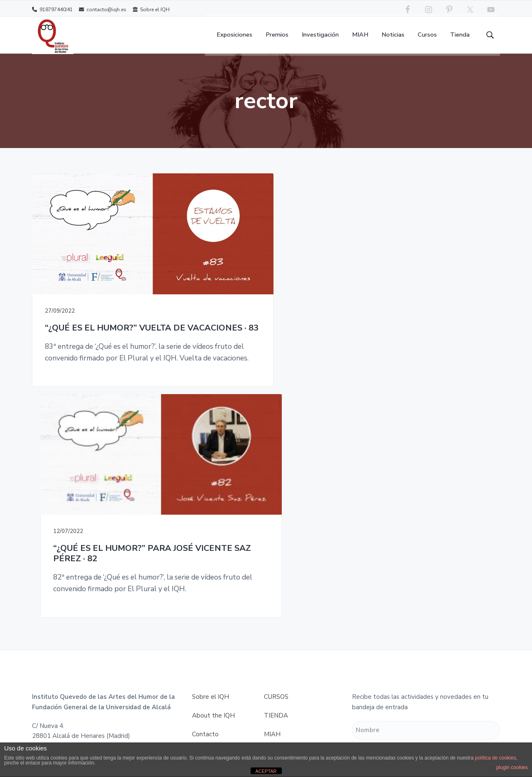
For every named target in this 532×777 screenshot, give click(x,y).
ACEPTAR (266, 771)
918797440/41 (52, 9)
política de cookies (496, 758)
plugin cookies (512, 767)
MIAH (272, 511)
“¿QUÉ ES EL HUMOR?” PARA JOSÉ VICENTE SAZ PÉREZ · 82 (264, 296)
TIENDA (276, 492)
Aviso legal (208, 529)
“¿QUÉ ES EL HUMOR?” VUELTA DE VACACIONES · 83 (105, 291)
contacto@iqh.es (103, 9)
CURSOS (276, 473)
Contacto (205, 511)
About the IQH (213, 492)
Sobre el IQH (151, 9)
